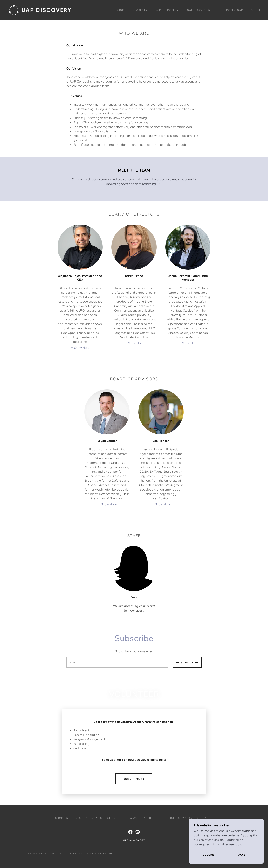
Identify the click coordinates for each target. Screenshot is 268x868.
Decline (209, 855)
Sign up (187, 662)
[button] (166, 10)
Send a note (134, 779)
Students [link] (140, 10)
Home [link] (102, 10)
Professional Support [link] (185, 818)
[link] (40, 10)
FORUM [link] (120, 10)
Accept (244, 855)
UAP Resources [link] (153, 818)
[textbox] (117, 662)
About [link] (256, 10)
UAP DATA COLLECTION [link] (100, 818)
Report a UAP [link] (233, 10)
